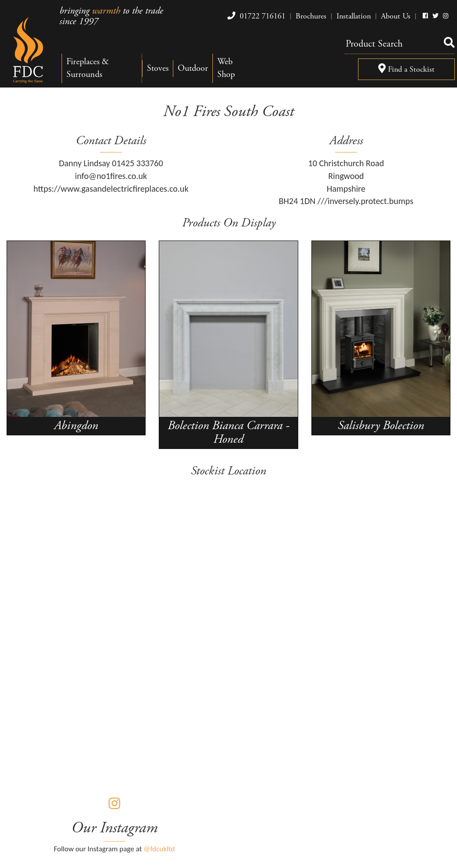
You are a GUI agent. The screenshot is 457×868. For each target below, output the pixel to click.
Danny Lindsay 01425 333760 (111, 163)
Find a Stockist (406, 69)
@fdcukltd (159, 849)
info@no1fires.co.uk (111, 176)
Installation (354, 16)
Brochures (311, 16)
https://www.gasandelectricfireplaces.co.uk (111, 189)
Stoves (158, 68)
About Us (396, 16)
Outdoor (193, 68)
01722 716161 (255, 16)
